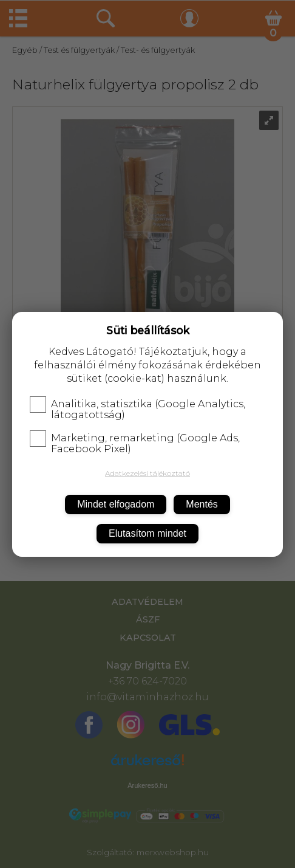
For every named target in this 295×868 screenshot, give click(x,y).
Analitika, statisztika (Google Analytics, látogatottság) (137, 410)
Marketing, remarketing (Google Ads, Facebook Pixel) (135, 444)
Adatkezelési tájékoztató (147, 473)
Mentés (202, 504)
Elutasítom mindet (147, 533)
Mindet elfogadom (116, 504)
